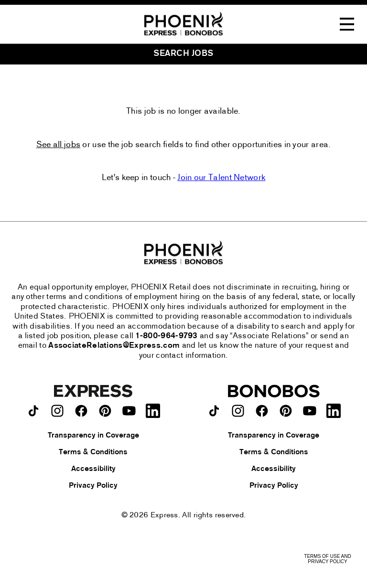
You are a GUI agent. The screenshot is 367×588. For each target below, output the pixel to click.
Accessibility (93, 469)
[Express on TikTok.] (33, 411)
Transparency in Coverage (93, 436)
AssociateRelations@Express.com (114, 346)
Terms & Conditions (93, 452)
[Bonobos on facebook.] (262, 411)
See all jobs (59, 145)
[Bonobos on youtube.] (310, 411)
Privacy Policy (93, 486)
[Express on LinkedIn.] (153, 411)
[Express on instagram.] (57, 411)
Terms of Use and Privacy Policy (327, 559)
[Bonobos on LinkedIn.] (334, 411)
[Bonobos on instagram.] (238, 411)
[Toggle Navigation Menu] (347, 24)
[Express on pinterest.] (105, 411)
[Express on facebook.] (81, 411)
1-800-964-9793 (167, 336)
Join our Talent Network (221, 178)
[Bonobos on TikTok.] (214, 411)
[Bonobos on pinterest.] (286, 411)
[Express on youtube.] (129, 411)
